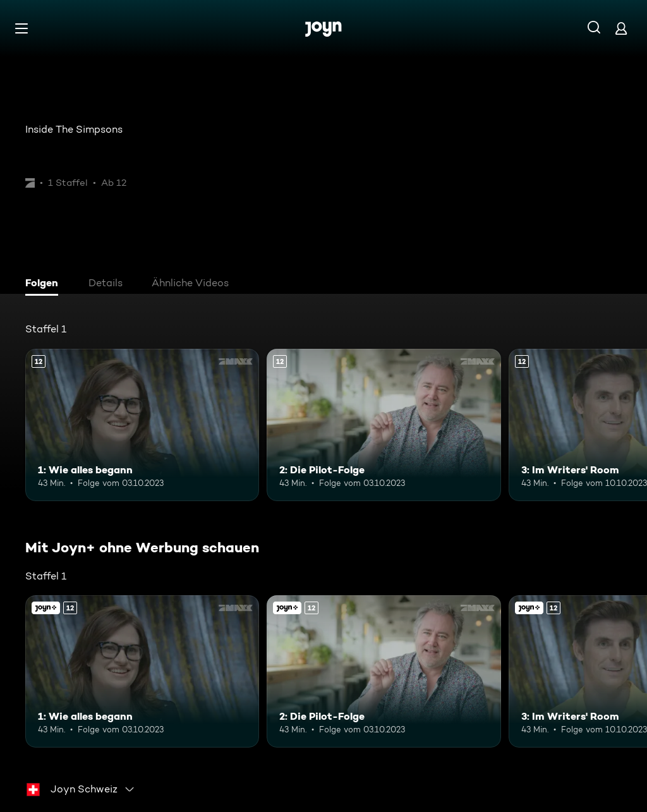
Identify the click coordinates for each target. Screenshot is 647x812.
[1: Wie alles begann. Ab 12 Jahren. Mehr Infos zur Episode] (142, 425)
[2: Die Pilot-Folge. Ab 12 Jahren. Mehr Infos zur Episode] (384, 425)
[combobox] (81, 789)
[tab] (45, 284)
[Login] (621, 28)
